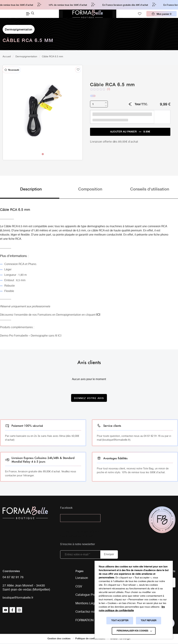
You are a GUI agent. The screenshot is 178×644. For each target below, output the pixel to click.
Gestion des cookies (59, 639)
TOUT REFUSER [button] (149, 621)
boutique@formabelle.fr (19, 598)
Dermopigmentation (19, 29)
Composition (90, 189)
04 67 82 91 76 (13, 578)
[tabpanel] (43, 105)
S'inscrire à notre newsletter (78, 545)
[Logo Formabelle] (88, 14)
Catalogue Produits (89, 595)
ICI (60, 336)
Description (31, 189)
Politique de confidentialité (90, 639)
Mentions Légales (88, 604)
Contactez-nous (87, 612)
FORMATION (84, 621)
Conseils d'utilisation (150, 189)
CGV (79, 587)
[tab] (30, 192)
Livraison (82, 578)
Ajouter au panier (130, 132)
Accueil (7, 57)
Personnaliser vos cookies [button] (132, 631)
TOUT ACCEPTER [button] (120, 621)
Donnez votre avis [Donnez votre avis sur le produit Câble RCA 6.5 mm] (89, 398)
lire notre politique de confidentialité (132, 609)
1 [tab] (43, 154)
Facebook (66, 508)
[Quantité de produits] (99, 104)
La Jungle (125, 639)
